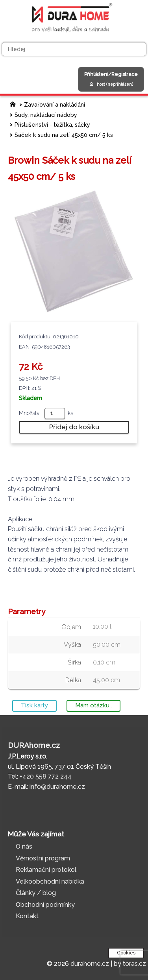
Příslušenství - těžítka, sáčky (52, 125)
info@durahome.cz (57, 787)
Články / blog (36, 893)
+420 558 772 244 (46, 776)
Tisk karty (34, 705)
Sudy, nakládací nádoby (46, 115)
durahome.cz (90, 964)
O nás (24, 846)
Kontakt (27, 916)
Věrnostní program (43, 858)
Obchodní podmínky (45, 905)
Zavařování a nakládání (55, 104)
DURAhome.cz (34, 745)
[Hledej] (74, 49)
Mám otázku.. (93, 705)
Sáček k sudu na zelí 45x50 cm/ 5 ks (64, 135)
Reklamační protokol (46, 870)
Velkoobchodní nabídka (50, 881)
